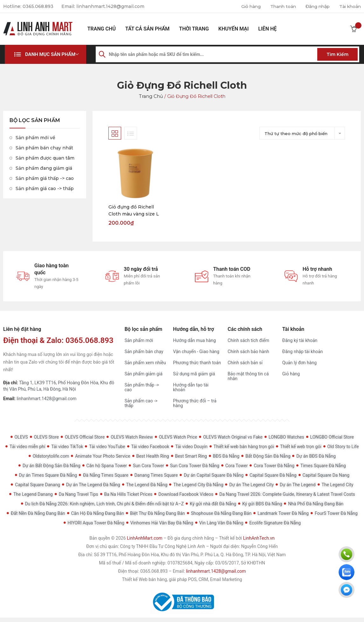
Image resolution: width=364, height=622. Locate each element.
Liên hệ (267, 29)
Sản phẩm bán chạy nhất (44, 148)
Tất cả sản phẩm (147, 29)
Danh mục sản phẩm (50, 54)
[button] (45, 54)
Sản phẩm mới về (35, 138)
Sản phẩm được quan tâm (45, 158)
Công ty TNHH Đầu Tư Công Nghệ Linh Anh (163, 547)
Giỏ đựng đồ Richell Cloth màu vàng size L (134, 210)
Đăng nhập (316, 6)
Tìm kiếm (337, 54)
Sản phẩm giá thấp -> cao (45, 178)
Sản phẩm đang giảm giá (44, 168)
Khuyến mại (234, 29)
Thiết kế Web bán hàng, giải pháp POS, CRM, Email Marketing (182, 580)
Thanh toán (280, 6)
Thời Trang (194, 29)
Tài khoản (349, 6)
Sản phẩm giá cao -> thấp (45, 188)
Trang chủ (102, 29)
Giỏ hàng (246, 6)
